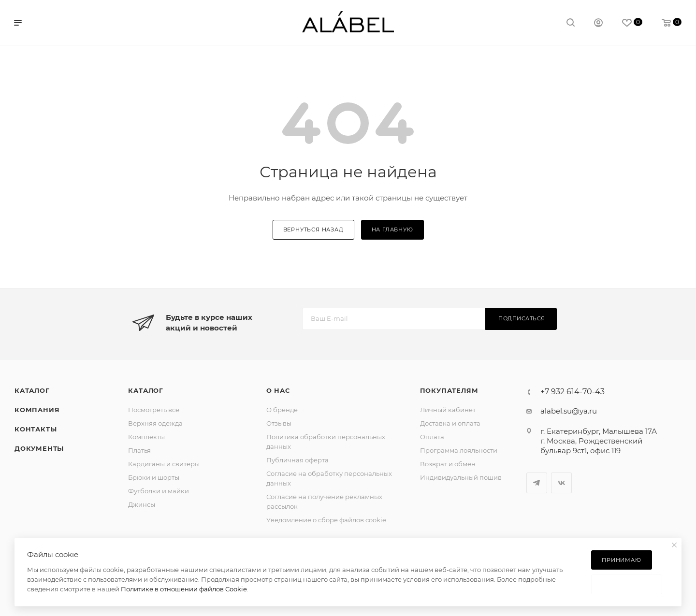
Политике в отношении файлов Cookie (184, 589)
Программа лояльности (459, 450)
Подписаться (522, 318)
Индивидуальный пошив (461, 477)
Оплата (432, 437)
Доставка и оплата (450, 423)
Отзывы (279, 423)
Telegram (537, 483)
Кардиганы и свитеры (164, 464)
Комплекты (146, 437)
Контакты (36, 429)
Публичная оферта (297, 460)
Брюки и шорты (154, 477)
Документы (39, 448)
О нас (278, 390)
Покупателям (449, 390)
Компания (37, 410)
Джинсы (142, 504)
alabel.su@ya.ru (569, 411)
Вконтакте (561, 483)
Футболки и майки (159, 491)
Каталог (32, 390)
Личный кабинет (448, 410)
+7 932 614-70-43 (573, 392)
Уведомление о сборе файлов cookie (326, 520)
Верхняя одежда (155, 423)
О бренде (282, 410)
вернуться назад (313, 229)
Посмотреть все (154, 410)
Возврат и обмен (448, 464)
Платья (139, 450)
